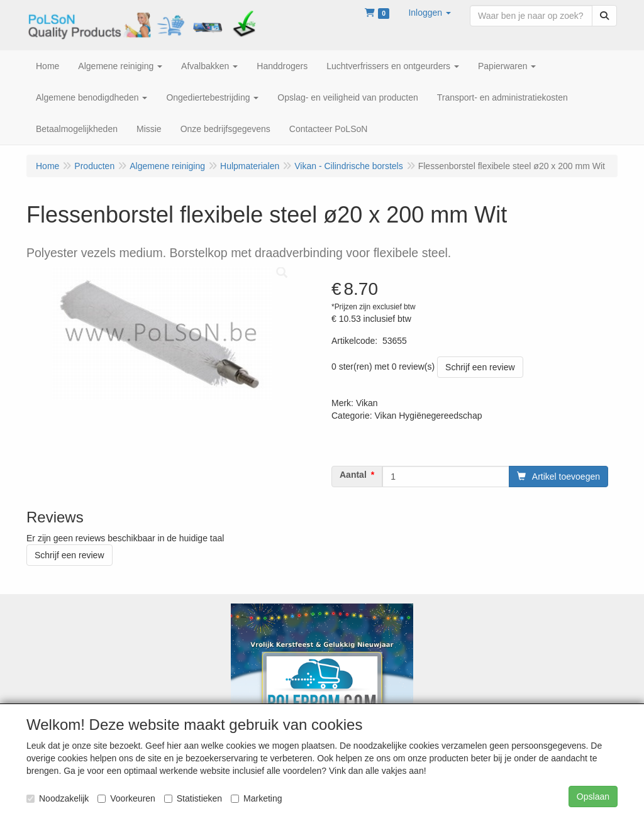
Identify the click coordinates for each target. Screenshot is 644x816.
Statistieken (193, 798)
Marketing (256, 798)
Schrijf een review (480, 367)
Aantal (353, 475)
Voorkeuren (126, 798)
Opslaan (593, 797)
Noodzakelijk (58, 798)
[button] (430, 13)
